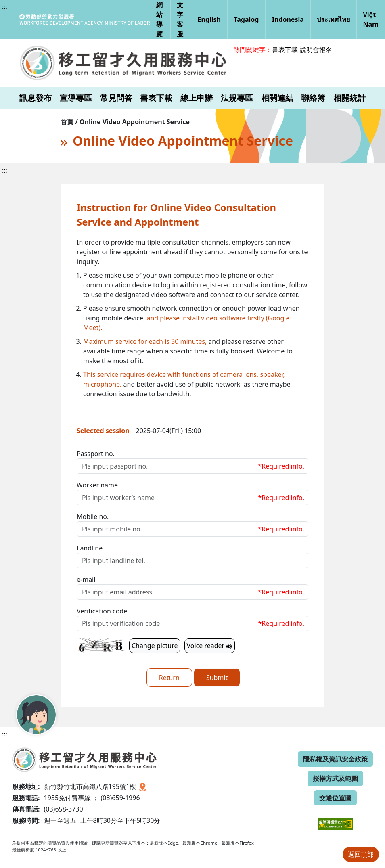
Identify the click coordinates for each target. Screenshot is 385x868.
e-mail (86, 579)
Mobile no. (93, 517)
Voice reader (210, 646)
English (209, 19)
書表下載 (285, 50)
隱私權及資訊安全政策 (335, 759)
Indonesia (288, 19)
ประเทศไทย (333, 19)
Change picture (155, 646)
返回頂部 (361, 854)
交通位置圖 (335, 798)
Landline (90, 548)
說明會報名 (316, 50)
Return (169, 678)
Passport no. (96, 454)
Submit (217, 678)
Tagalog (246, 19)
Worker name (97, 485)
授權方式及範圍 (335, 778)
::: (5, 7)
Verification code (102, 611)
